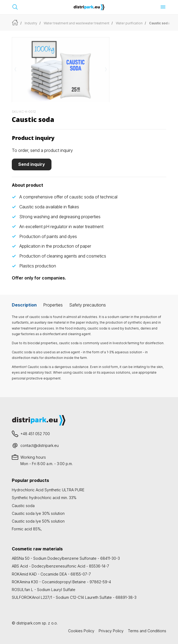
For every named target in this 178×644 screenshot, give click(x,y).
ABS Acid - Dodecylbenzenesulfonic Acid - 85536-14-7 (60, 566)
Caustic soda (23, 506)
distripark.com (29, 623)
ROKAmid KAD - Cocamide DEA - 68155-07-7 (51, 574)
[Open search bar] (15, 7)
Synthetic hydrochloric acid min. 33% (44, 498)
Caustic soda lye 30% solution (38, 513)
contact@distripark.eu (40, 445)
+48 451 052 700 (35, 434)
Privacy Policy (111, 631)
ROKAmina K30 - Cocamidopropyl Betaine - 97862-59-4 (61, 582)
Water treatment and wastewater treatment (77, 23)
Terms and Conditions (147, 631)
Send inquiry (32, 164)
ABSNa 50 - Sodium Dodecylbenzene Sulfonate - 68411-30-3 (66, 558)
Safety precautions (88, 305)
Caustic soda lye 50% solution (38, 521)
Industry (31, 23)
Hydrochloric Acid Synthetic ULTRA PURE (48, 490)
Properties (53, 305)
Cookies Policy (81, 631)
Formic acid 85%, (27, 529)
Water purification (129, 23)
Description (24, 305)
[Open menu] (163, 7)
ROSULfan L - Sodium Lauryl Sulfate (44, 590)
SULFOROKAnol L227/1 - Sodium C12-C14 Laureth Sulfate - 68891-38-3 (74, 597)
